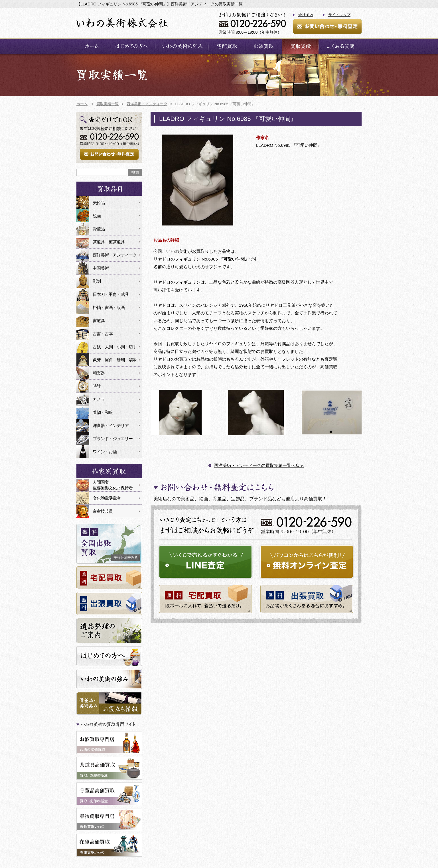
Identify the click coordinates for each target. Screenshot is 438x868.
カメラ (99, 399)
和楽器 (99, 373)
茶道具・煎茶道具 (109, 242)
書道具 (99, 321)
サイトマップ (339, 15)
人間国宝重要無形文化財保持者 (113, 485)
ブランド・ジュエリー (113, 439)
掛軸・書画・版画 (109, 307)
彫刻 (97, 281)
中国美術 (101, 268)
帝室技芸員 (103, 511)
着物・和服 (103, 412)
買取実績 (300, 46)
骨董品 (99, 229)
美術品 (99, 203)
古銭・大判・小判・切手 (115, 347)
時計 (97, 386)
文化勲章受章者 (107, 498)
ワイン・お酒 (105, 452)
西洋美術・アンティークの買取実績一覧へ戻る (259, 465)
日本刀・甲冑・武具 (111, 294)
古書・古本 (103, 334)
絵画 (97, 216)
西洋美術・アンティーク (115, 255)
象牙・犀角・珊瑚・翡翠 (115, 360)
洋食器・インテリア (111, 425)
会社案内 (306, 15)
